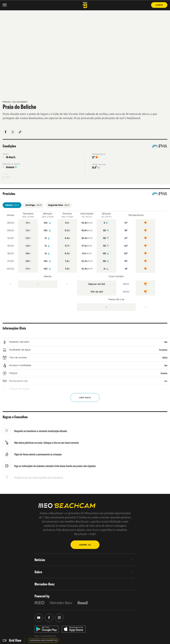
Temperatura (99, 154)
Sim (166, 342)
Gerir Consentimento (45, 636)
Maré (5, 174)
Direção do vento (11, 164)
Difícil (165, 358)
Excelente (163, 350)
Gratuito (164, 373)
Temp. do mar (99, 164)
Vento (6, 154)
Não (166, 389)
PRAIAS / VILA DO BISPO (15, 102)
